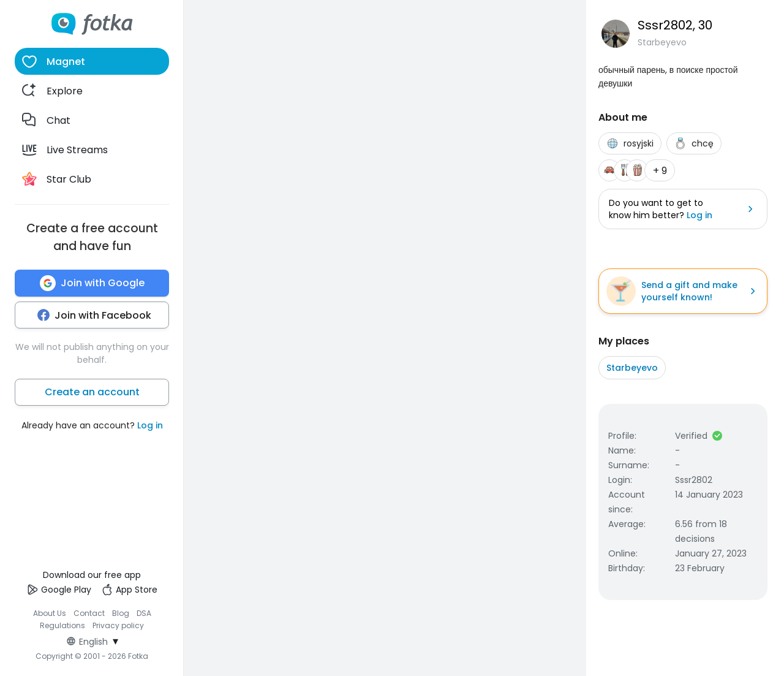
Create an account (92, 392)
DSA (144, 613)
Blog (121, 613)
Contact (89, 613)
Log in (150, 425)
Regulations (62, 625)
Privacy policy (118, 625)
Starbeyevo (632, 368)
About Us (50, 613)
